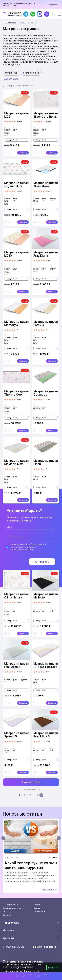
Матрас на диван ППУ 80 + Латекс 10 (46, 667)
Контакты (7, 915)
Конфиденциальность (12, 908)
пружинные (11, 73)
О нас (5, 911)
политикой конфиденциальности (23, 548)
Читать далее (50, 889)
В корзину (23, 153)
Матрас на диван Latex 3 (46, 323)
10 (37, 795)
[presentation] (3, 838)
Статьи (37, 904)
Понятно (53, 968)
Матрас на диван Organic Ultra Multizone (16, 186)
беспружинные (31, 73)
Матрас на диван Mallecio (46, 596)
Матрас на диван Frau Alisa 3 (16, 665)
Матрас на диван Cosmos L (46, 393)
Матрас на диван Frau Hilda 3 (46, 735)
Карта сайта (39, 911)
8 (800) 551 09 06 (13, 947)
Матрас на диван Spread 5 (16, 735)
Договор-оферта (10, 904)
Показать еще (31, 782)
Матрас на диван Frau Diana (46, 254)
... (33, 795)
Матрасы (9, 931)
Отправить (42, 562)
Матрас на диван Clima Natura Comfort (16, 597)
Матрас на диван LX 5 (16, 115)
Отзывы (37, 908)
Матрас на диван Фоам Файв (46, 184)
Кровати (8, 938)
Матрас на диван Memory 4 (16, 323)
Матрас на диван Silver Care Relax (46, 115)
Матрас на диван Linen (46, 462)
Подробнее (52, 4)
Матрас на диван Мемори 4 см (16, 462)
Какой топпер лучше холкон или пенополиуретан (31, 865)
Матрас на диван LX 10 (16, 254)
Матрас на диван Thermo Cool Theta (16, 394)
